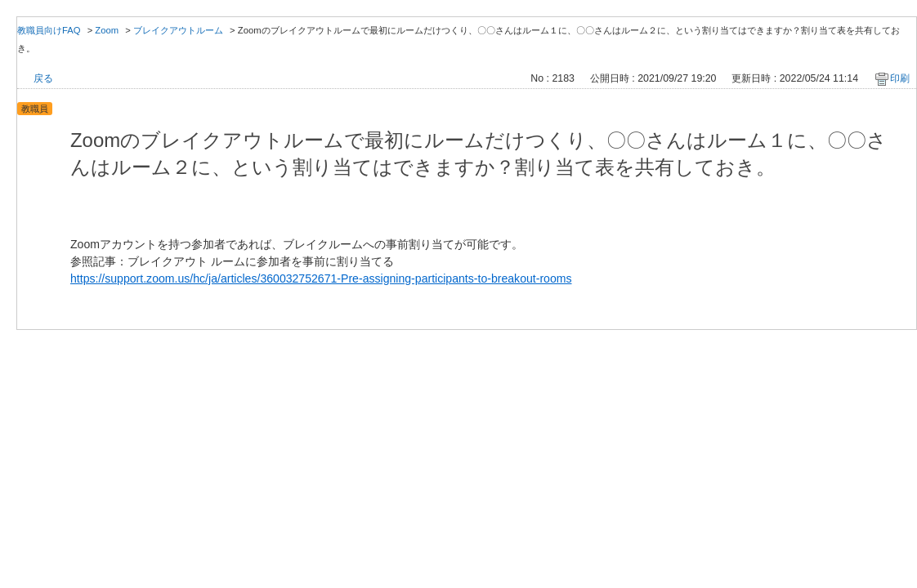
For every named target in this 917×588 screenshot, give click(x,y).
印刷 (900, 78)
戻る (43, 78)
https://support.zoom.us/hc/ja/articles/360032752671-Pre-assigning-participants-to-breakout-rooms (321, 278)
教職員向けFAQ (49, 30)
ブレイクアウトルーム (178, 30)
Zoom (107, 30)
